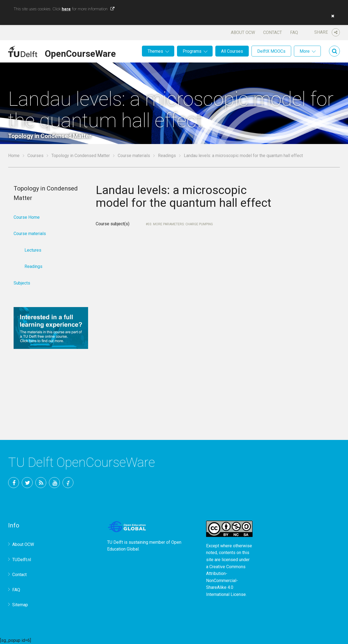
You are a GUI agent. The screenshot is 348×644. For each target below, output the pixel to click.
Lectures (33, 250)
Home (14, 156)
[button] (331, 16)
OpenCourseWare (80, 53)
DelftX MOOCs (271, 51)
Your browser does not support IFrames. (188, 320)
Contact (273, 32)
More (305, 51)
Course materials (134, 156)
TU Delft (68, 483)
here (66, 9)
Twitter (27, 483)
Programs (192, 51)
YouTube (54, 483)
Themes (155, 51)
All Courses (232, 51)
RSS (41, 483)
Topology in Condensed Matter (81, 156)
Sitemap (20, 605)
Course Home (27, 217)
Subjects (22, 283)
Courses (35, 156)
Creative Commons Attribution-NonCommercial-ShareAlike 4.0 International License (226, 581)
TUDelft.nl (22, 560)
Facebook (14, 483)
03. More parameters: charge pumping (180, 224)
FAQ (294, 32)
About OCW (243, 32)
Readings (167, 156)
